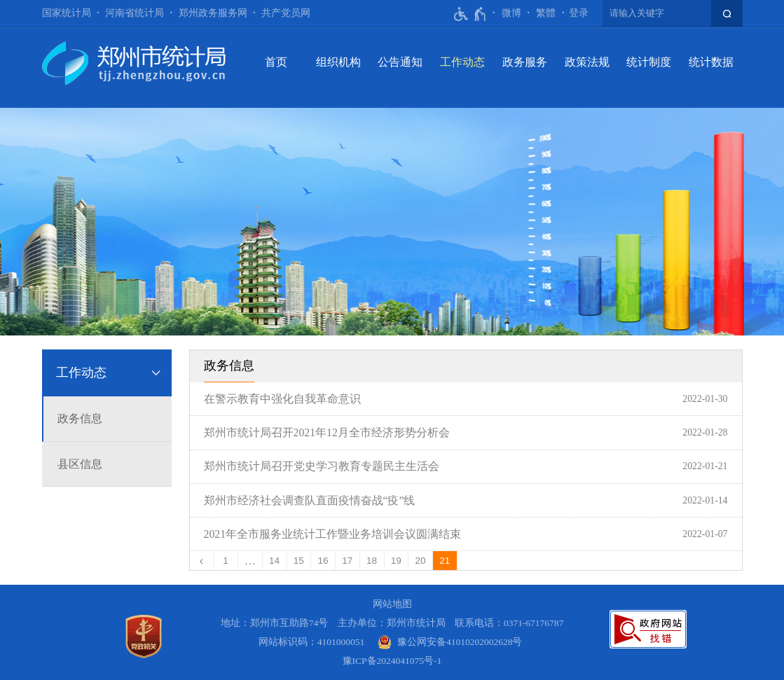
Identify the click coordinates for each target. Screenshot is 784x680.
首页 (276, 62)
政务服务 (525, 62)
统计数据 (711, 62)
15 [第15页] (299, 561)
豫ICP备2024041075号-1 (392, 661)
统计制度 (649, 62)
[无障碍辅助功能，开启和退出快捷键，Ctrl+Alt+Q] (470, 14)
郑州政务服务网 (213, 13)
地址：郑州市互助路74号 (275, 623)
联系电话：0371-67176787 (509, 623)
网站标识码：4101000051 (312, 642)
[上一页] (202, 561)
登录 (579, 13)
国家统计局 (67, 13)
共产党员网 (286, 13)
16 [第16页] (323, 561)
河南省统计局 (135, 13)
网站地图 (392, 604)
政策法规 (587, 62)
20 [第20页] (421, 561)
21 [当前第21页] (445, 561)
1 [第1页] (226, 561)
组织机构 (338, 62)
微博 (511, 13)
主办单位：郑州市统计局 (392, 623)
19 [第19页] (396, 561)
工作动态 (462, 62)
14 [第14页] (274, 561)
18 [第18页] (372, 561)
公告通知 (400, 62)
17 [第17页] (347, 561)
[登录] (579, 13)
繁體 (546, 13)
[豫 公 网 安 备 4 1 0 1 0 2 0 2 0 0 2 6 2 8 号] (450, 642)
